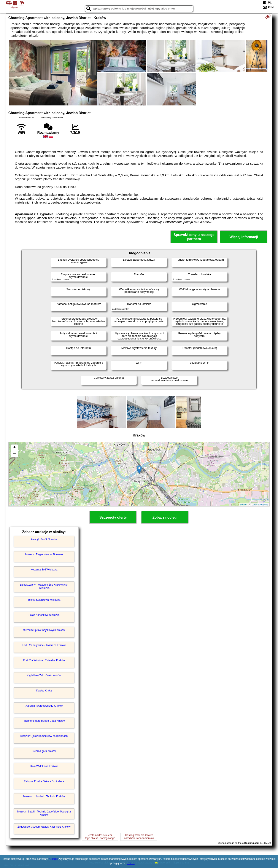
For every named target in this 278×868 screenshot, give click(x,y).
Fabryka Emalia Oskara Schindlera (44, 781)
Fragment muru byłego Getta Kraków (44, 721)
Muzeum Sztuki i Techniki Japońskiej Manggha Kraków (44, 813)
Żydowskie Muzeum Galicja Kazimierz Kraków (44, 827)
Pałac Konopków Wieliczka (44, 615)
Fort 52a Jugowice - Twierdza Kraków (44, 645)
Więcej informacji (244, 237)
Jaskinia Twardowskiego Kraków (44, 706)
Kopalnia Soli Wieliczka (44, 570)
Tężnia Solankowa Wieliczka (44, 600)
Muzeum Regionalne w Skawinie (44, 554)
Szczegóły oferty (113, 517)
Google (54, 859)
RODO (131, 863)
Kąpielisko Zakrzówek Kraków (44, 675)
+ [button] (15, 448)
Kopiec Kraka (44, 691)
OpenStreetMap (260, 505)
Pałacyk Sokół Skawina (44, 539)
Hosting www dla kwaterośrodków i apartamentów (139, 837)
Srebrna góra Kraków (44, 751)
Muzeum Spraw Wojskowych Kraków (44, 630)
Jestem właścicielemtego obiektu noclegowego (100, 837)
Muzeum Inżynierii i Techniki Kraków (44, 796)
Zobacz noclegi (165, 517)
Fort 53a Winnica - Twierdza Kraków (44, 660)
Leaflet (244, 505)
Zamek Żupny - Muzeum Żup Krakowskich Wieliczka (44, 586)
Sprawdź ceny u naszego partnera (194, 237)
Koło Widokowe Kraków (44, 766)
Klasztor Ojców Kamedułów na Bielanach (44, 736)
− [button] (15, 454)
